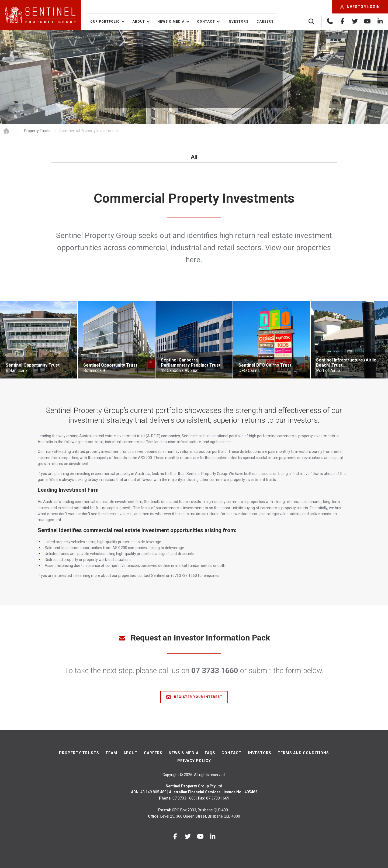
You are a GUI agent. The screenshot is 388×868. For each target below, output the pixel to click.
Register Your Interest (194, 697)
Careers (265, 22)
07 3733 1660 (215, 671)
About (139, 22)
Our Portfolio (105, 22)
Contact (206, 22)
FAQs (210, 753)
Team (111, 753)
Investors (238, 22)
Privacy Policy (194, 761)
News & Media (171, 22)
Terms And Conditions (303, 753)
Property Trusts (79, 753)
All (194, 157)
